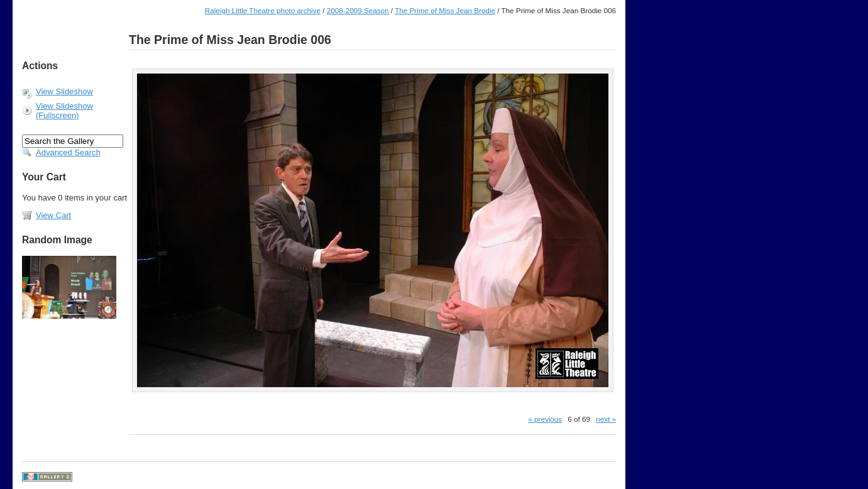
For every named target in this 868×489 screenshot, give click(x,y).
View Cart (53, 215)
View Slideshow (64, 91)
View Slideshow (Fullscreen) (64, 111)
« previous (545, 419)
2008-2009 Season (358, 10)
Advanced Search (68, 152)
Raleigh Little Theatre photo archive (263, 10)
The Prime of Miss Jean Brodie (445, 10)
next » (606, 419)
